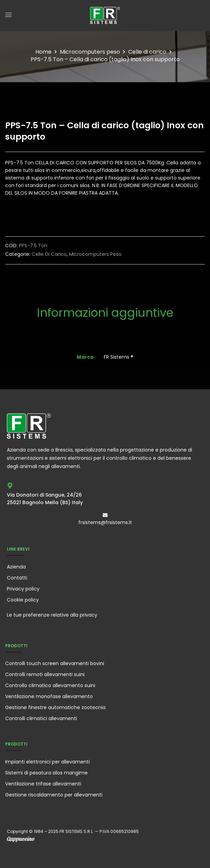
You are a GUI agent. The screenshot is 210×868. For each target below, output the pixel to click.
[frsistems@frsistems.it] (105, 515)
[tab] (105, 318)
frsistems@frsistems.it (105, 522)
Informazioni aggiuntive (105, 314)
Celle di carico (147, 52)
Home (43, 52)
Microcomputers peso (90, 52)
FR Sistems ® (119, 357)
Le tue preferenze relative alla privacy (52, 615)
